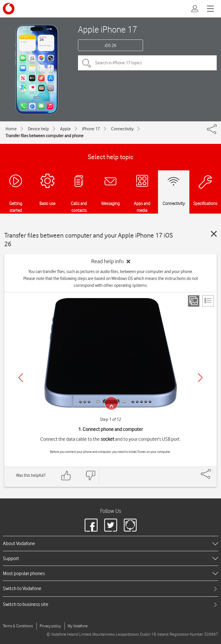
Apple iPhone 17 (108, 29)
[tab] (110, 589)
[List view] (208, 301)
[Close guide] (214, 234)
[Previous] (21, 378)
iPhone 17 (91, 129)
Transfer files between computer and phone (44, 136)
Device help (38, 129)
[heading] (110, 543)
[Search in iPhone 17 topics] (147, 63)
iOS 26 (110, 46)
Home (11, 129)
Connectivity (122, 129)
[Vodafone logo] (9, 9)
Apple (65, 129)
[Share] (213, 471)
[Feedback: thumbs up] (66, 476)
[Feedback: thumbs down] (90, 476)
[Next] (200, 378)
